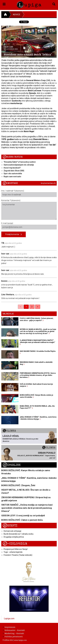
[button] (4, 4)
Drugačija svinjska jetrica (14, 537)
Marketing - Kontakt (13, 633)
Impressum (9, 627)
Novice (16, 15)
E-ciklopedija (15, 544)
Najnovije (8, 314)
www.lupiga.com (20, 640)
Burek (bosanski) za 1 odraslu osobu (19, 534)
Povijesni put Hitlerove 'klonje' (16, 549)
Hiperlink (12, 465)
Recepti (10, 526)
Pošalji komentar (14, 235)
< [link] (20, 307)
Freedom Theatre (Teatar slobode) (18, 555)
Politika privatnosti (13, 636)
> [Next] (38, 307)
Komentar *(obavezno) (29, 210)
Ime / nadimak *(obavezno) (29, 193)
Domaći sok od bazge (12, 531)
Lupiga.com (9, 618)
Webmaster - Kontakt (14, 630)
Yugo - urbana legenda (13, 552)
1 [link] (26, 307)
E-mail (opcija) (29, 226)
